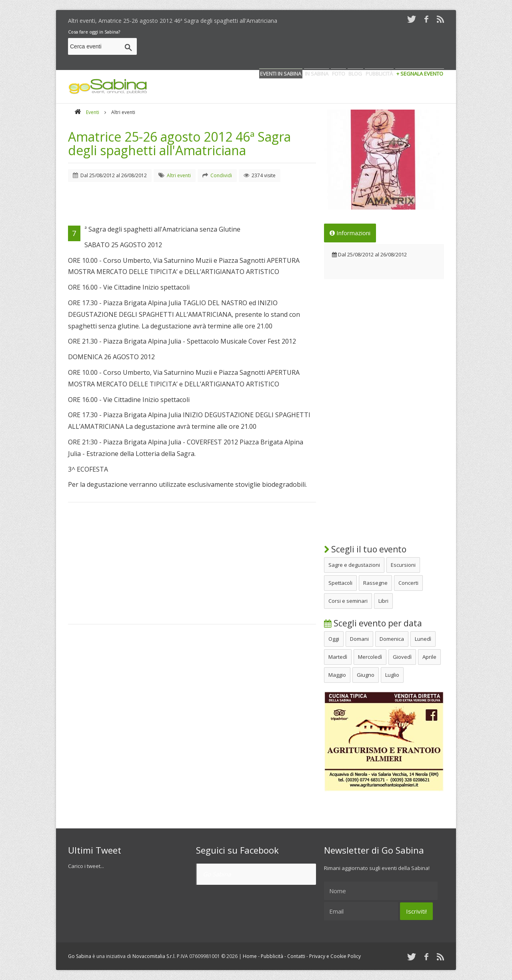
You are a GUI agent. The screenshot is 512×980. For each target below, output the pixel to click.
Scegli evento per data (373, 623)
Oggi (334, 639)
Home (250, 956)
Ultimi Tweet (95, 850)
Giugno (366, 675)
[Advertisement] (298, 48)
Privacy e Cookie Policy (335, 956)
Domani (359, 639)
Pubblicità (272, 956)
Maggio (337, 675)
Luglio (392, 675)
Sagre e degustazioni (354, 565)
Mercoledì (370, 657)
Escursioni (403, 565)
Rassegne (375, 583)
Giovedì (402, 657)
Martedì (338, 657)
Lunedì (423, 639)
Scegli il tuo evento (365, 549)
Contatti (296, 956)
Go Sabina (217, 874)
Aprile (429, 657)
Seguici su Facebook (237, 850)
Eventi (93, 112)
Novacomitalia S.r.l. (154, 956)
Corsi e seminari (348, 601)
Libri (383, 601)
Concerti (408, 583)
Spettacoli (340, 583)
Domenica (392, 639)
